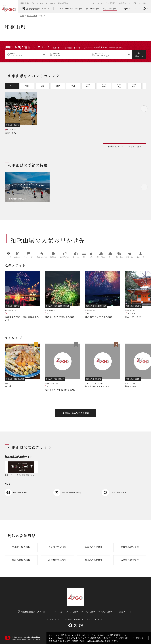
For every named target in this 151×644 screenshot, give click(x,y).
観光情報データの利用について (120, 3)
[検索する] (139, 55)
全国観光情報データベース (36, 9)
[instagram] (81, 625)
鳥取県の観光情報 (21, 560)
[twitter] (76, 625)
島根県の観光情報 (57, 560)
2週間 (58, 86)
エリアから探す (110, 9)
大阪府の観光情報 (57, 547)
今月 (73, 86)
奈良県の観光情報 (130, 547)
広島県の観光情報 (130, 560)
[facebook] (70, 625)
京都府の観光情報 (21, 547)
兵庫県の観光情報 (94, 547)
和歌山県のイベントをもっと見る (125, 146)
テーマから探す (93, 9)
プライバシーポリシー (141, 3)
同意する (140, 638)
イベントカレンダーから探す (70, 9)
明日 (27, 86)
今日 (12, 86)
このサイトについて (95, 641)
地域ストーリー (131, 9)
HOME (22, 16)
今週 (42, 86)
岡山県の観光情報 (94, 560)
